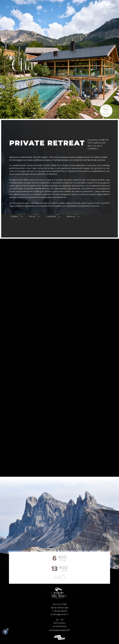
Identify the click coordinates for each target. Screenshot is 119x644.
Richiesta (73, 217)
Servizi (35, 217)
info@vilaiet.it (61, 614)
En (62, 620)
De (58, 620)
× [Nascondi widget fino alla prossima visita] (8, 629)
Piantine (17, 217)
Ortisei (60, 608)
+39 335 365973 (60, 611)
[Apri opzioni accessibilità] (5, 632)
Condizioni (53, 217)
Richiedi (60, 578)
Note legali (59, 623)
